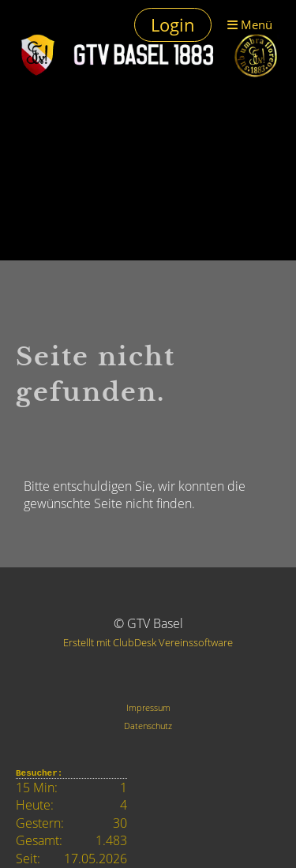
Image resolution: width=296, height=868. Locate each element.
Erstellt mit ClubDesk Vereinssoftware (148, 642)
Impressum (148, 707)
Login (173, 24)
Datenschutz (148, 726)
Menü (250, 24)
